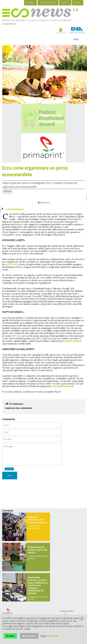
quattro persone (73, 341)
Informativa (52, 636)
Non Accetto (29, 636)
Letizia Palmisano (15, 209)
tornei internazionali (63, 386)
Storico (78, 3)
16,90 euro (16, 336)
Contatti (65, 3)
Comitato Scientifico (48, 3)
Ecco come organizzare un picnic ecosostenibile (35, 171)
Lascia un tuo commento (19, 408)
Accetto (10, 636)
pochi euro (12, 264)
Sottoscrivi (9, 469)
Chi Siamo (30, 3)
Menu (76, 39)
